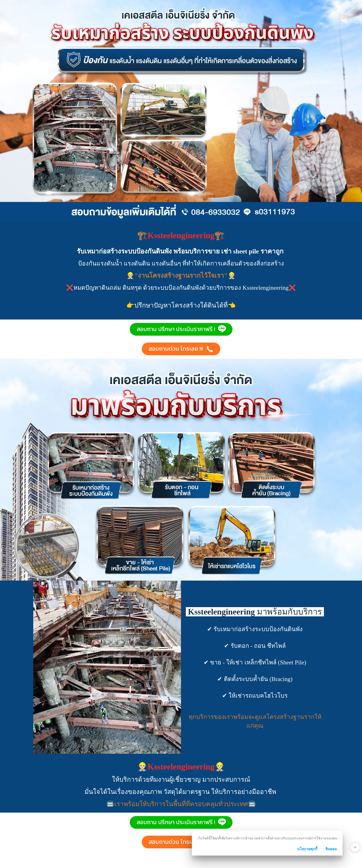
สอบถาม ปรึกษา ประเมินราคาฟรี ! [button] (176, 329)
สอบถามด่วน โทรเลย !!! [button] (176, 349)
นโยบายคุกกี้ (307, 849)
